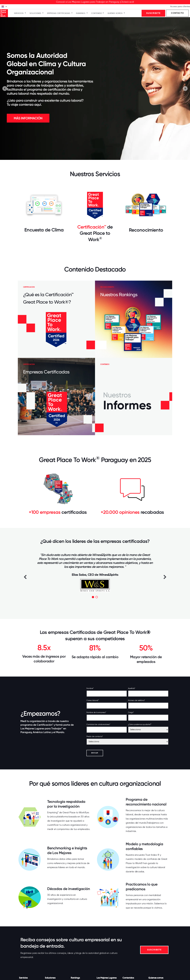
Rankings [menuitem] (81, 13)
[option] (95, 573)
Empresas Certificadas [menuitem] (59, 13)
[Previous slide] (5, 89)
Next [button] (165, 577)
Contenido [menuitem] (97, 13)
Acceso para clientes (180, 7)
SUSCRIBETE (154, 950)
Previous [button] (25, 577)
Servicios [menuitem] (19, 13)
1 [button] (93, 597)
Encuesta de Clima (44, 230)
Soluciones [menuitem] (35, 13)
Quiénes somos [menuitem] (115, 13)
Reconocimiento (146, 230)
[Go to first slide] (185, 89)
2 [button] (97, 597)
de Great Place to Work (96, 234)
